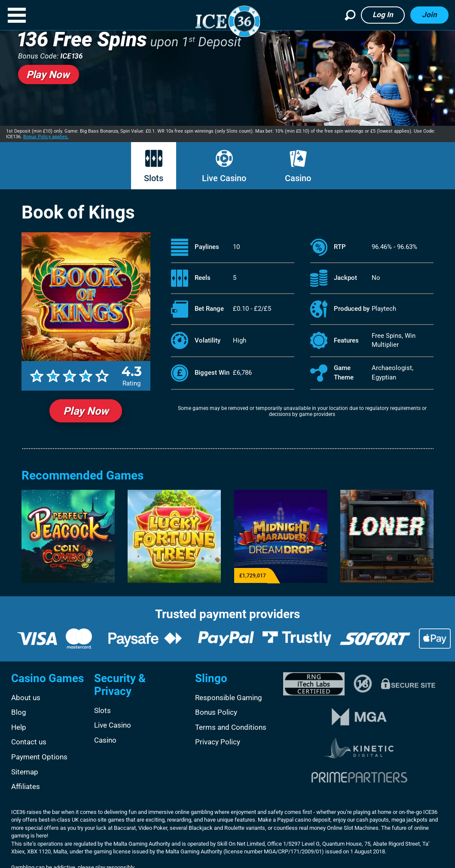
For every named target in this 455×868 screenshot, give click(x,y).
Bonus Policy (216, 712)
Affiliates (26, 786)
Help (19, 727)
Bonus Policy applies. (46, 137)
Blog (19, 712)
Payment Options (39, 757)
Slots (154, 178)
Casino (298, 178)
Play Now (86, 411)
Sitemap (25, 772)
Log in (383, 15)
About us (26, 698)
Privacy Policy (218, 742)
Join (429, 15)
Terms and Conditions (231, 727)
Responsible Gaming (229, 698)
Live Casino (224, 178)
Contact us (29, 742)
